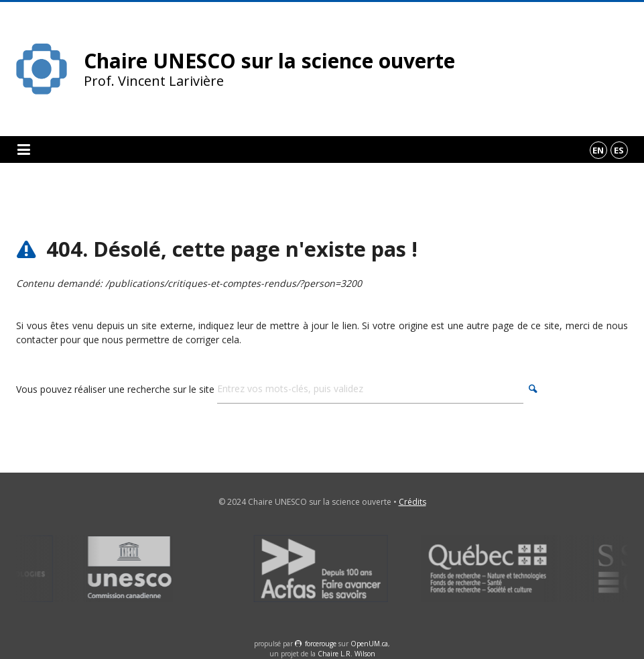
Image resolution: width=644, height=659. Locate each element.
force (321, 644)
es (619, 150)
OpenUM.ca (369, 644)
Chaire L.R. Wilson (346, 654)
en (598, 150)
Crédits (412, 502)
